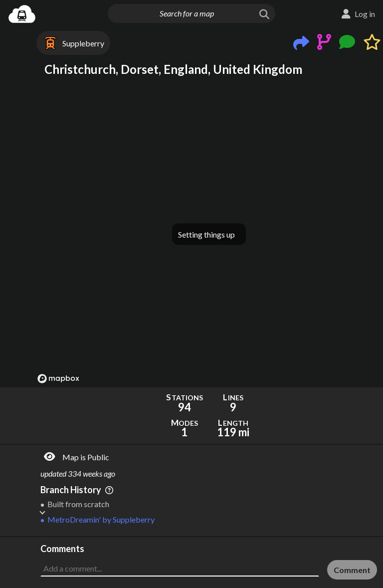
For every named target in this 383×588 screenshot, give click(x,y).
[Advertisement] (209, 562)
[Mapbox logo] (58, 379)
